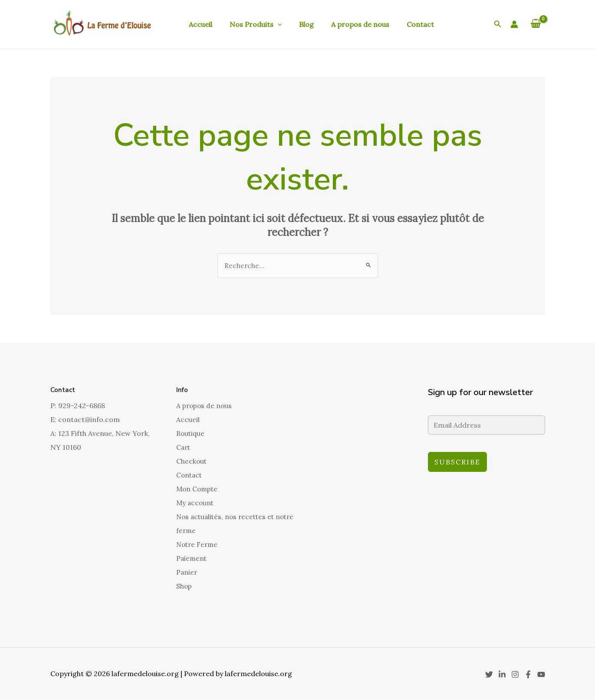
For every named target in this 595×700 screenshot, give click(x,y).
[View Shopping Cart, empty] (536, 24)
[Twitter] (489, 675)
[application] (273, 24)
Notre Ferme (198, 545)
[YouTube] (541, 675)
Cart (184, 448)
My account (196, 503)
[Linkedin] (502, 675)
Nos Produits (251, 24)
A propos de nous (348, 24)
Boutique (191, 434)
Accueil (199, 24)
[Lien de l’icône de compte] (514, 24)
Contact (405, 24)
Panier (187, 572)
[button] (498, 24)
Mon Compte (198, 489)
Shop (184, 586)
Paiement (192, 559)
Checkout (192, 461)
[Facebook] (528, 675)
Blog (298, 24)
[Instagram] (515, 675)
